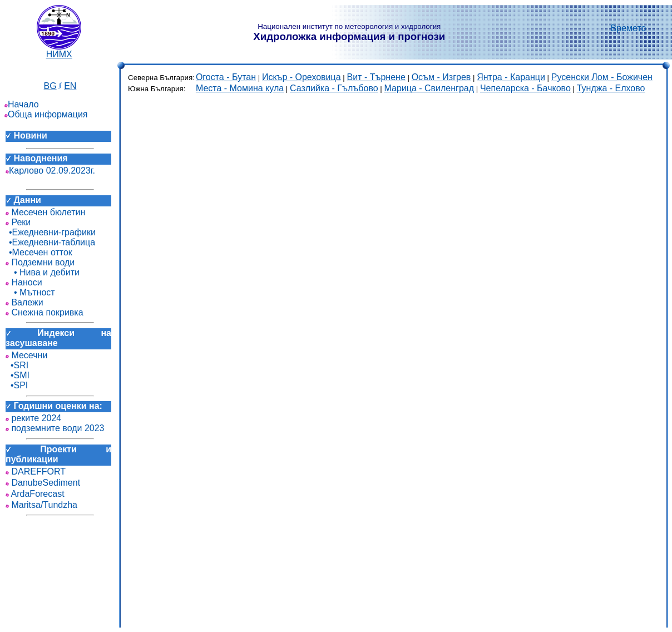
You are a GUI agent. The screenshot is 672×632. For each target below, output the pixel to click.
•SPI (17, 385)
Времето (629, 28)
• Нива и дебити (43, 272)
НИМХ (59, 50)
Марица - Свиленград (429, 88)
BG (50, 86)
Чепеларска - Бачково (525, 88)
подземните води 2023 (55, 428)
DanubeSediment (43, 483)
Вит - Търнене (376, 77)
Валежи (24, 302)
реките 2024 (33, 418)
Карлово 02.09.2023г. (50, 171)
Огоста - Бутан (226, 77)
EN (70, 86)
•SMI (18, 375)
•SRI (17, 365)
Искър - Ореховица (302, 77)
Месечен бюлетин (45, 212)
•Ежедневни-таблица (50, 242)
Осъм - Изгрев (441, 77)
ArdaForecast (35, 494)
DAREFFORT (36, 471)
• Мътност (30, 292)
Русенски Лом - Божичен (602, 77)
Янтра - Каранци (511, 77)
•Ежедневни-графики (51, 232)
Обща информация (46, 114)
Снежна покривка (45, 312)
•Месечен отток (39, 252)
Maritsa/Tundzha (41, 505)
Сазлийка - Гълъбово (334, 88)
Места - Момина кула (240, 88)
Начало (22, 104)
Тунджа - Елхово (611, 88)
